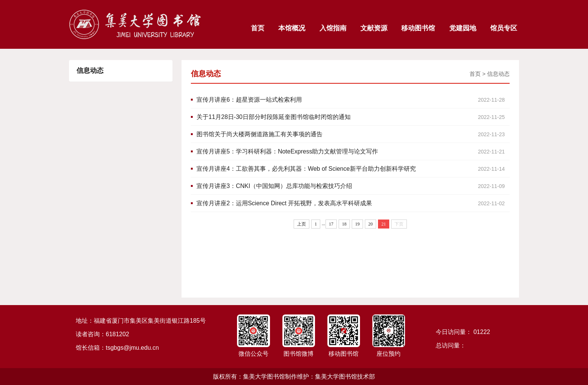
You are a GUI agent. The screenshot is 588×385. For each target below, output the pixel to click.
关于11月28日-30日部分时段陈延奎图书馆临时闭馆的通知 (353, 117)
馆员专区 (504, 28)
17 (331, 224)
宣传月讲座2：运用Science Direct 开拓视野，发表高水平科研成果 (353, 203)
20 (370, 224)
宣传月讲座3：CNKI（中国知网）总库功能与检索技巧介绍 (353, 186)
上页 (301, 224)
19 (357, 224)
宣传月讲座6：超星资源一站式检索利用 (353, 100)
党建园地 (463, 28)
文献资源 (374, 28)
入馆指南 (333, 28)
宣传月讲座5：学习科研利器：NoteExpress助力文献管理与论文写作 (353, 152)
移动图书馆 (418, 28)
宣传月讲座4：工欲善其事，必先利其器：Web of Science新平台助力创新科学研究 (353, 169)
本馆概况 (292, 28)
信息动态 (498, 74)
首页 (258, 28)
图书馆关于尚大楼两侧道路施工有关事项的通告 (353, 134)
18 (344, 224)
